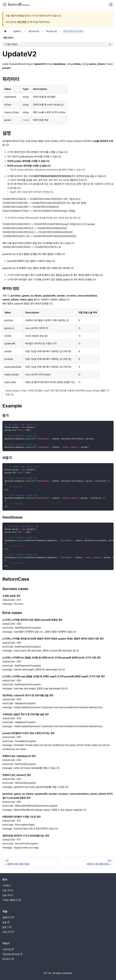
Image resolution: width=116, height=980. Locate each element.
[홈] (5, 31)
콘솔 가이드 (8, 895)
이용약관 (8, 950)
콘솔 (6, 922)
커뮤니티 (8, 932)
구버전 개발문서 (11, 900)
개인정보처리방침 (12, 954)
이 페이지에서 (11, 44)
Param (26, 120)
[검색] (111, 5)
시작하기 (7, 886)
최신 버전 (22, 22)
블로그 (7, 927)
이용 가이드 (8, 891)
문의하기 (8, 959)
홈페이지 (8, 918)
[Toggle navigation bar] (5, 5)
